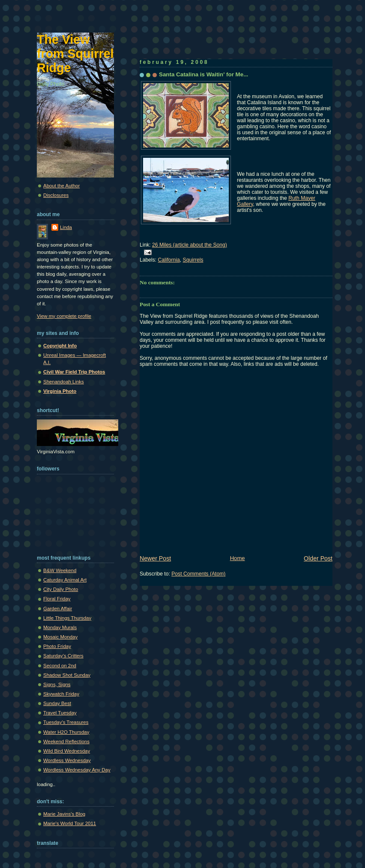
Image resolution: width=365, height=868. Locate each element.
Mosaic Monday (60, 637)
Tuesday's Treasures (66, 722)
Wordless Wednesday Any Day (77, 770)
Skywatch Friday (61, 694)
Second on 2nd (60, 666)
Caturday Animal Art (65, 580)
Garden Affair (58, 609)
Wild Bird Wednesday (67, 751)
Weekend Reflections (66, 741)
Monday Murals (60, 627)
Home (238, 558)
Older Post (318, 558)
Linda (66, 227)
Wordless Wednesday (67, 760)
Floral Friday (57, 599)
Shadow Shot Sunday (67, 675)
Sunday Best (57, 703)
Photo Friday (57, 646)
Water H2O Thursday (66, 732)
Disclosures (56, 195)
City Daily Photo (61, 589)
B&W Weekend (60, 570)
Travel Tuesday (60, 713)
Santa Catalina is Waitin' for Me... (203, 74)
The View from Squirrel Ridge (75, 54)
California (169, 260)
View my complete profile (64, 316)
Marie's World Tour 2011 (70, 823)
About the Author (61, 186)
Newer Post (155, 558)
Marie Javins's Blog (64, 814)
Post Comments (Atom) (198, 574)
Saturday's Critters (63, 656)
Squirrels (193, 260)
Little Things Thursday (67, 618)
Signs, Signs (57, 684)
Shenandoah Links (64, 382)
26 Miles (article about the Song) (190, 245)
